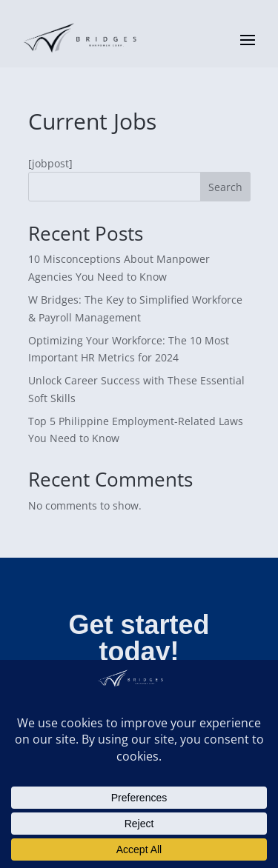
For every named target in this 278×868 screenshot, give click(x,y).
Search (225, 187)
